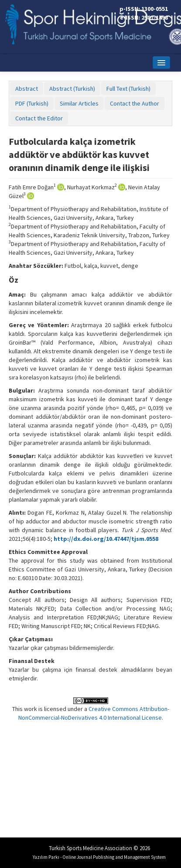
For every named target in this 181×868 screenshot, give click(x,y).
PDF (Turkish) (32, 103)
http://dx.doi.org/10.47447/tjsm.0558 (106, 539)
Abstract (27, 89)
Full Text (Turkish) (128, 89)
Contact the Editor (39, 118)
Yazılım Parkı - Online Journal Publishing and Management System (99, 857)
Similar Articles (79, 103)
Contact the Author (135, 103)
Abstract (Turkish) (72, 89)
